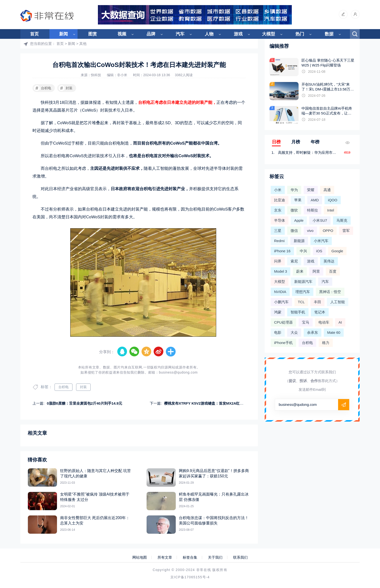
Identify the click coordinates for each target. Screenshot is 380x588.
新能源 (299, 241)
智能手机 (298, 312)
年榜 (315, 142)
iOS (319, 251)
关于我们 (215, 557)
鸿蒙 (278, 312)
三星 (278, 231)
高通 (327, 190)
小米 (278, 190)
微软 (294, 210)
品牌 (151, 34)
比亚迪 (280, 200)
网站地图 (140, 557)
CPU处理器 (283, 322)
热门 (300, 34)
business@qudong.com (178, 372)
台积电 (43, 88)
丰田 (317, 302)
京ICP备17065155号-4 (190, 577)
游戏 (238, 34)
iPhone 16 (282, 251)
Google (337, 251)
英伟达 (329, 261)
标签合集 (190, 557)
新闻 (63, 34)
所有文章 (165, 557)
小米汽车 (321, 241)
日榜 (276, 142)
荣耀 (311, 190)
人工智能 (338, 302)
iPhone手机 (283, 343)
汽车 (180, 34)
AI (340, 322)
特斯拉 (313, 210)
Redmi (279, 241)
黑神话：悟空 (330, 292)
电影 (278, 332)
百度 (333, 271)
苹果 (298, 200)
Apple (299, 220)
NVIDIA (280, 292)
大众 (294, 332)
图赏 (93, 34)
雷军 (346, 231)
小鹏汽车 (281, 302)
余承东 (313, 332)
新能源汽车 (303, 282)
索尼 (294, 261)
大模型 (269, 34)
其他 (83, 44)
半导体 (280, 220)
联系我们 (240, 557)
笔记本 (320, 312)
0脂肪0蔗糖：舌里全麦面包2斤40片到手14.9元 (84, 403)
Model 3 (281, 271)
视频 (122, 34)
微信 (294, 231)
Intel (331, 210)
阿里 (316, 271)
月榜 (296, 142)
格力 (326, 343)
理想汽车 (303, 292)
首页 (34, 34)
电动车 (324, 322)
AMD (315, 200)
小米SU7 (320, 220)
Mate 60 (334, 332)
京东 (278, 210)
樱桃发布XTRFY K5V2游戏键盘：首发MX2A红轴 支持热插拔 (213, 403)
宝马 (306, 322)
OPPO (328, 231)
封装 (66, 88)
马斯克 (342, 220)
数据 (329, 34)
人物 (209, 34)
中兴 (303, 251)
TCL (301, 302)
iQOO (332, 200)
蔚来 (300, 271)
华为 (294, 190)
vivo (310, 231)
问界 (278, 261)
